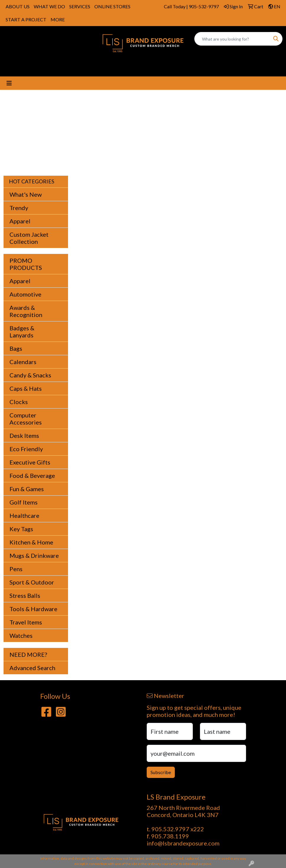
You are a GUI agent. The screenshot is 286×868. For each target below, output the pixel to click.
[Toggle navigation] (9, 83)
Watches (21, 635)
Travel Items (26, 622)
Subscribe (161, 772)
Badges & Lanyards (22, 331)
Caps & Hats (26, 388)
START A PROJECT (26, 19)
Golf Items (24, 502)
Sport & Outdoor (32, 582)
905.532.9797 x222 (178, 829)
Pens (16, 569)
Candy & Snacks (30, 375)
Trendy (19, 208)
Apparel (20, 221)
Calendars (23, 362)
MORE (58, 19)
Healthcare (24, 515)
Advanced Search (32, 668)
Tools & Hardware (33, 609)
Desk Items (24, 435)
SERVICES (80, 6)
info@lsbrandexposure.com (183, 843)
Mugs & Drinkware (34, 555)
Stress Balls (25, 595)
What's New (26, 194)
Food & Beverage (32, 475)
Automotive (25, 294)
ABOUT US (18, 6)
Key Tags (21, 529)
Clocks (19, 402)
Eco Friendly (26, 449)
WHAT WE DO (49, 6)
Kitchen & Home (31, 542)
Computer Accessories (26, 419)
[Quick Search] (232, 39)
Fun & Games (27, 489)
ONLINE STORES (112, 6)
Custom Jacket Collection (29, 238)
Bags (16, 348)
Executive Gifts (30, 462)
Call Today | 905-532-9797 (191, 6)
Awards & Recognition (26, 311)
